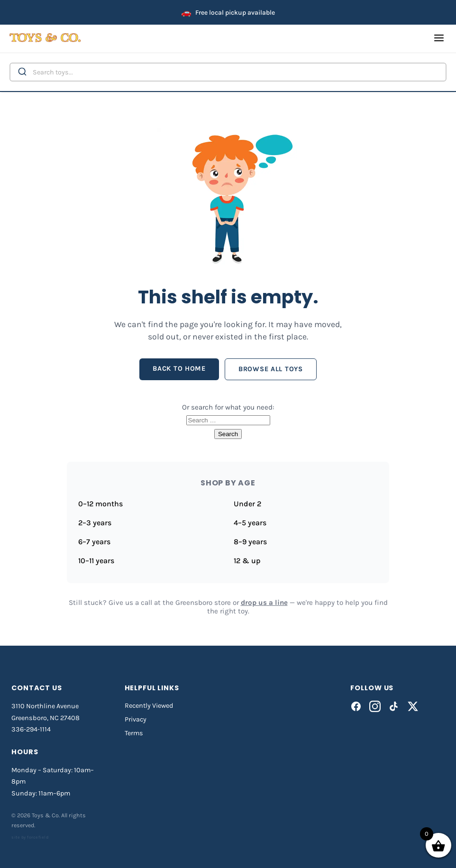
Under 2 (247, 504)
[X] (413, 706)
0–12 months (100, 504)
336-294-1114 (31, 729)
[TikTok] (394, 706)
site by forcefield (30, 837)
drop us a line (264, 603)
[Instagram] (375, 706)
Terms (134, 733)
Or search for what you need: (228, 407)
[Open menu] (439, 39)
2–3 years (95, 523)
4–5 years (250, 523)
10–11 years (96, 561)
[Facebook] (356, 706)
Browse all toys (271, 369)
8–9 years (250, 542)
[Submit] (22, 72)
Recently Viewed (149, 706)
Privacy (136, 719)
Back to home (179, 369)
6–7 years (94, 542)
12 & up (247, 561)
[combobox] (228, 72)
